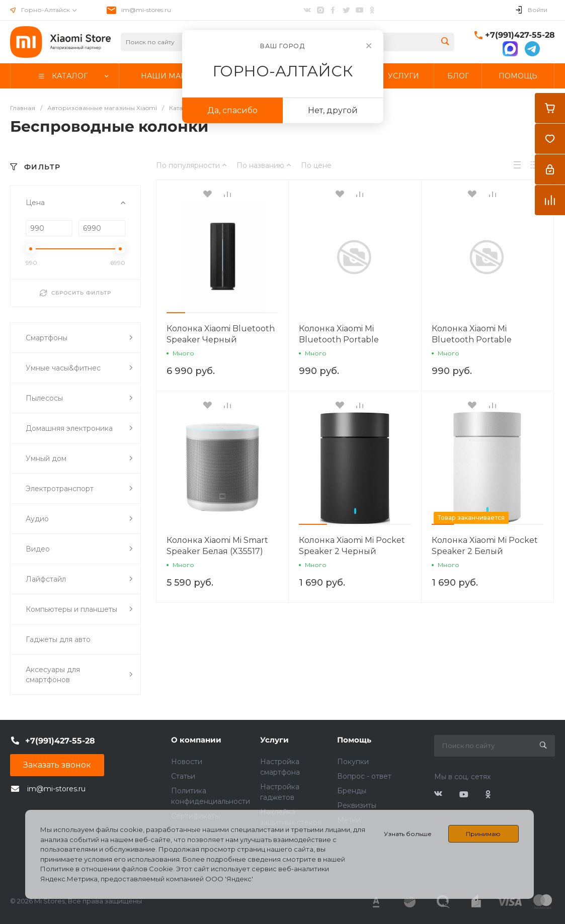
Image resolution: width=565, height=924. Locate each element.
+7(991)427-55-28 (520, 35)
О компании (196, 740)
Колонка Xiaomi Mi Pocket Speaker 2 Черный (352, 546)
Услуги (274, 740)
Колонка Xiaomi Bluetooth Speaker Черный (221, 334)
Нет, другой (333, 110)
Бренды (352, 791)
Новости (187, 762)
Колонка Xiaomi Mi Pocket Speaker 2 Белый (485, 546)
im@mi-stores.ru (146, 10)
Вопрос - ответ (364, 776)
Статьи (183, 776)
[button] (176, 313)
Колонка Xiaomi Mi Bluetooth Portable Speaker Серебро (339, 340)
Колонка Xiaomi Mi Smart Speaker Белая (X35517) (217, 546)
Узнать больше (408, 834)
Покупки (353, 762)
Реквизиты (357, 805)
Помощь (354, 740)
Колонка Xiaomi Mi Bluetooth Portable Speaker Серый (472, 340)
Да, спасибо (232, 110)
